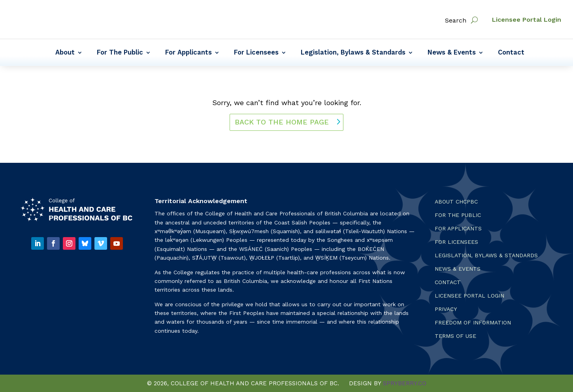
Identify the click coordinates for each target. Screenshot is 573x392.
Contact (511, 53)
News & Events (452, 53)
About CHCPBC (456, 202)
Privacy (446, 309)
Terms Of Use (455, 336)
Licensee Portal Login (527, 20)
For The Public (120, 53)
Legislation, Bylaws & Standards (353, 53)
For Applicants (188, 53)
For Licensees (256, 53)
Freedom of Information (473, 323)
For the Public (458, 215)
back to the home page (282, 122)
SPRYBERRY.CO (405, 383)
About (65, 53)
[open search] (474, 20)
